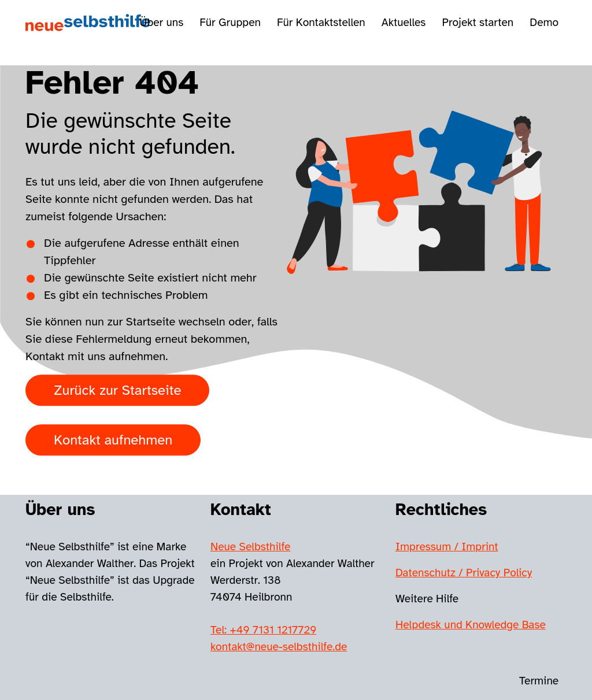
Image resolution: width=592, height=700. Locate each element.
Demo (544, 23)
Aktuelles (404, 23)
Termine (539, 681)
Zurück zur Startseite (117, 391)
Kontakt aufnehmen (113, 440)
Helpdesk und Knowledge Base (471, 625)
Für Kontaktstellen (321, 23)
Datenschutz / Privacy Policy (464, 573)
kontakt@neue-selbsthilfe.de (279, 647)
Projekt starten (478, 23)
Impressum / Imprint (447, 547)
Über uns (161, 23)
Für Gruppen (230, 23)
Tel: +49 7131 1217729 (263, 630)
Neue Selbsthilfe (250, 547)
